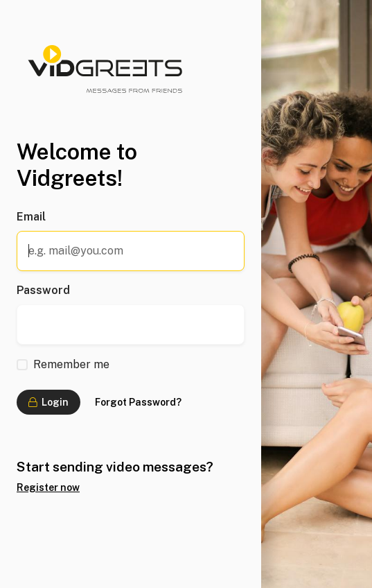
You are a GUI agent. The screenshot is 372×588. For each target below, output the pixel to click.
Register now (48, 487)
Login (48, 402)
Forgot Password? (138, 402)
